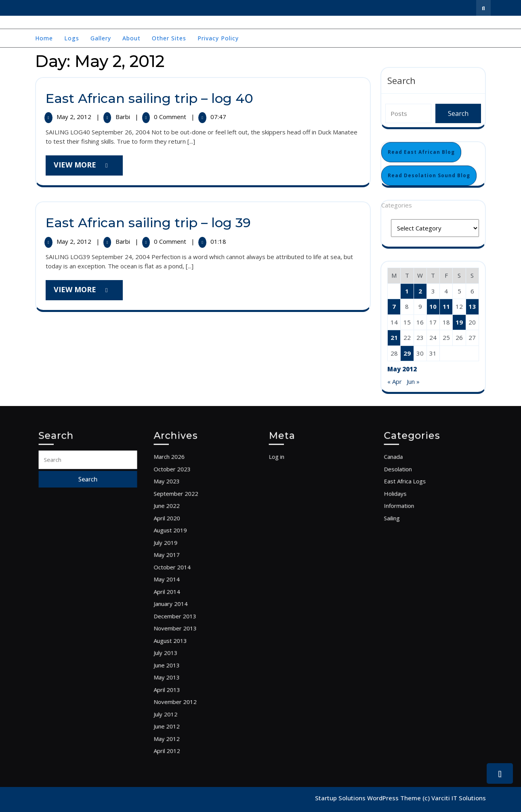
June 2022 (177, 530)
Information (409, 530)
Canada (404, 494)
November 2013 (183, 619)
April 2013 (177, 664)
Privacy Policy (218, 38)
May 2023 (177, 513)
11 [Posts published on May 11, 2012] (446, 306)
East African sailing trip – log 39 (148, 223)
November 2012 (183, 673)
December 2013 (183, 611)
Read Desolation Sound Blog (429, 175)
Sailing (403, 539)
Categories (397, 205)
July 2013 (176, 638)
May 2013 (177, 655)
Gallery (101, 38)
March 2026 (179, 494)
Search (401, 80)
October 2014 (181, 575)
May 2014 (177, 584)
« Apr (395, 381)
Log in (288, 494)
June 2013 (177, 647)
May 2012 (177, 700)
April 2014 (177, 593)
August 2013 (179, 629)
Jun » (413, 381)
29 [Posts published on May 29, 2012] (407, 353)
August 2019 (179, 548)
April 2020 (177, 539)
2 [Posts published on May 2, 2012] (420, 291)
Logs (72, 38)
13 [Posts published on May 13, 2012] (472, 306)
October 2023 (181, 503)
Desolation (408, 503)
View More (88, 167)
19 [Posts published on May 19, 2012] (459, 322)
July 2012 (176, 682)
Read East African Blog (421, 152)
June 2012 (177, 691)
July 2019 (176, 557)
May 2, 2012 (75, 117)
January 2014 (180, 602)
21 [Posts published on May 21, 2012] (394, 337)
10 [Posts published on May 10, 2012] (433, 306)
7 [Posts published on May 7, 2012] (394, 306)
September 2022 (183, 521)
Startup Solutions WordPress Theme (369, 798)
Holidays (406, 521)
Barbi (124, 117)
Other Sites (169, 38)
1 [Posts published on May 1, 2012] (407, 291)
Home (44, 38)
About (131, 38)
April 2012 (177, 709)
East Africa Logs (413, 513)
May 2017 (177, 566)
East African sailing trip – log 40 (149, 98)
